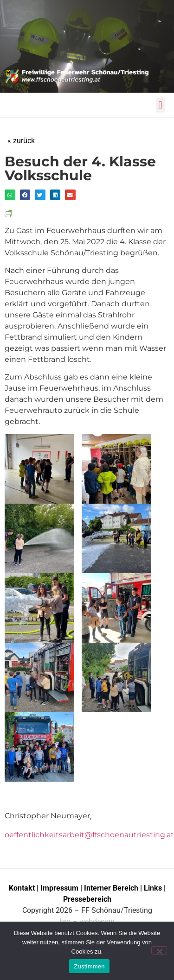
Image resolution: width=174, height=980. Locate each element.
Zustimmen (89, 966)
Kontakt (22, 888)
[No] (159, 950)
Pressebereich (87, 899)
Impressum (60, 888)
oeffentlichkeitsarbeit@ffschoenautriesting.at (89, 835)
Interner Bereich (111, 888)
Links (153, 888)
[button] (160, 105)
